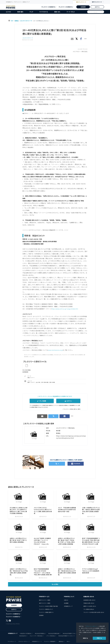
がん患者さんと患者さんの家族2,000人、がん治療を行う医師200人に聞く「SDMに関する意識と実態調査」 (19, 510)
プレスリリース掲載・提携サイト (46, 612)
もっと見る (55, 584)
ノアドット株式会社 (50, 636)
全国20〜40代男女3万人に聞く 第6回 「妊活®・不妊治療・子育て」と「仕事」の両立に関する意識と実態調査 (66, 541)
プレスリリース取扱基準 (50, 641)
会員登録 (83, 7)
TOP (12, 21)
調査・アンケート (31, 377)
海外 (97, 2)
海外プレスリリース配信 (45, 603)
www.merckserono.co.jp (55, 350)
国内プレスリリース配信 (45, 600)
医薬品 (17, 21)
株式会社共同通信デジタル (69, 633)
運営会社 (61, 641)
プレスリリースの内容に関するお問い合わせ (94, 612)
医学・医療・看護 (45, 382)
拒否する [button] (86, 638)
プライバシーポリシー (92, 626)
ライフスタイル (44, 12)
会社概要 (66, 603)
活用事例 (41, 615)
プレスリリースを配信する (48, 7)
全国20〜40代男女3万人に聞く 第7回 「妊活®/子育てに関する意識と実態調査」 (18, 540)
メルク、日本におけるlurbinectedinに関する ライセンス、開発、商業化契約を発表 (43, 510)
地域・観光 (20, 12)
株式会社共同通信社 (40, 633)
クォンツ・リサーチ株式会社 (36, 636)
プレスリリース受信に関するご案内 (72, 409)
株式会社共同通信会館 (54, 633)
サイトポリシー (11, 641)
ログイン (97, 7)
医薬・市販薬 (52, 382)
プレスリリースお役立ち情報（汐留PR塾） (49, 606)
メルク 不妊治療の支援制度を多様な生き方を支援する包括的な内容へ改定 (67, 509)
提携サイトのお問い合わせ (90, 606)
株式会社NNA (23, 636)
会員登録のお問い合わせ (89, 600)
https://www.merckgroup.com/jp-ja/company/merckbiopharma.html (71, 437)
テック (31, 12)
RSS (68, 641)
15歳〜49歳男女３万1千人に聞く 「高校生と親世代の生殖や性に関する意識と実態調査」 (91, 510)
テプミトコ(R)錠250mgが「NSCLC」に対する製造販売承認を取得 (91, 571)
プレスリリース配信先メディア (46, 609)
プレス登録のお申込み (89, 609)
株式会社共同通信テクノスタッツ (66, 636)
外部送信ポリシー (36, 641)
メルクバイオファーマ (26, 21)
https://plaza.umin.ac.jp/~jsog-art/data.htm (65, 309)
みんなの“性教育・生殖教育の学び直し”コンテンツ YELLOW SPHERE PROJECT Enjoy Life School (42, 542)
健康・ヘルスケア (31, 382)
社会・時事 (38, 382)
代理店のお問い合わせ (89, 603)
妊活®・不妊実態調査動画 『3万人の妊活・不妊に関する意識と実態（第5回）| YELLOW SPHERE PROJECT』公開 (91, 541)
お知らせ (66, 600)
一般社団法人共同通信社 (25, 633)
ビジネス (9, 12)
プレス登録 (42, 401)
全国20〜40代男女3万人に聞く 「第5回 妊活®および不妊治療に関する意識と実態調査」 (19, 572)
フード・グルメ (71, 12)
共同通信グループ (68, 606)
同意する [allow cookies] (99, 638)
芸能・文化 (57, 12)
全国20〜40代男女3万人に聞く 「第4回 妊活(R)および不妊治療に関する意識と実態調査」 (67, 572)
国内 (81, 2)
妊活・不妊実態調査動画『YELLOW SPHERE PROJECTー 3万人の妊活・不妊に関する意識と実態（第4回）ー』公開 (43, 573)
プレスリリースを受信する (66, 7)
